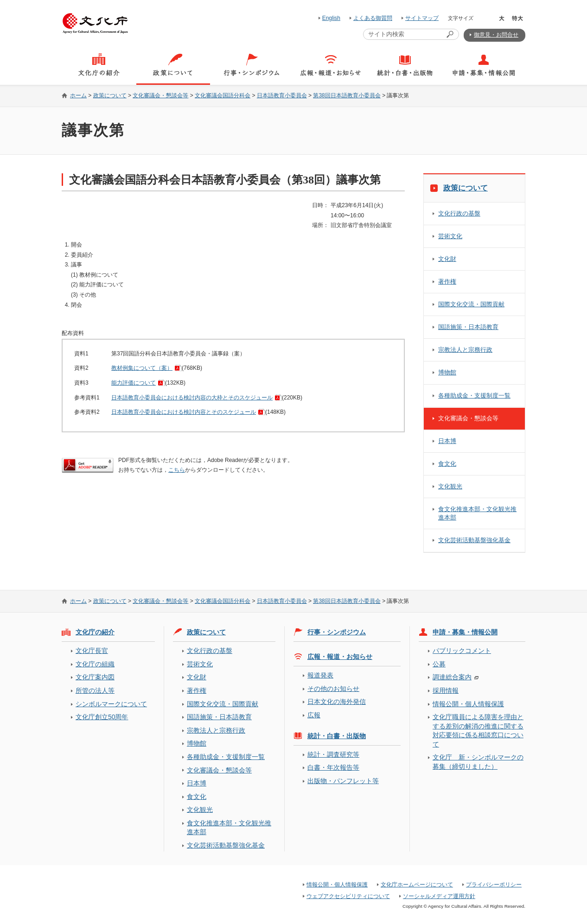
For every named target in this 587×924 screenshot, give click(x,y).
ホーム (78, 95)
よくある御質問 (373, 18)
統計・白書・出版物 (337, 736)
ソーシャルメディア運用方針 (439, 896)
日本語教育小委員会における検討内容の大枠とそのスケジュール (192, 398)
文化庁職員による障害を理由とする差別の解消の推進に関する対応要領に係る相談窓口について (478, 730)
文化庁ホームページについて (417, 885)
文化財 (447, 259)
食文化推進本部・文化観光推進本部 (477, 513)
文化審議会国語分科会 (223, 95)
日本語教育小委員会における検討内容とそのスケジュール (184, 412)
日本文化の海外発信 (337, 702)
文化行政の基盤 (459, 213)
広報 (314, 715)
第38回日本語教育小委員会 (347, 95)
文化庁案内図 (95, 677)
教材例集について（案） (142, 368)
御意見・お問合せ (496, 35)
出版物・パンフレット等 (343, 781)
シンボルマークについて (111, 704)
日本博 (447, 441)
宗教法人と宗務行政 (465, 350)
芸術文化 (450, 236)
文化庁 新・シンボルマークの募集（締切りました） (478, 762)
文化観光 (450, 486)
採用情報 (446, 690)
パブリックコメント (462, 651)
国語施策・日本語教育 (468, 327)
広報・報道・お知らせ (340, 657)
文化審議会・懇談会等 (160, 95)
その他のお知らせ (333, 689)
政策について (110, 95)
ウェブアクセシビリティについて (348, 896)
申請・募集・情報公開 (465, 632)
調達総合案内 (452, 677)
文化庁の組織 (95, 664)
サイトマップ (422, 18)
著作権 (447, 282)
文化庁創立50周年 (102, 717)
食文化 (447, 464)
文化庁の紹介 (95, 632)
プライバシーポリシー (494, 885)
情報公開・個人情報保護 (468, 704)
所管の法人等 (95, 690)
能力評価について (134, 383)
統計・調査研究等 (333, 754)
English (331, 18)
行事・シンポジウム (337, 632)
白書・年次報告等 (333, 767)
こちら (177, 470)
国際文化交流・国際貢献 (471, 304)
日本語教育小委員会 (282, 95)
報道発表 (320, 675)
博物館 (447, 372)
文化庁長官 (92, 651)
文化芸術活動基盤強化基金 (474, 540)
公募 (439, 664)
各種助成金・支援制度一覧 (474, 396)
